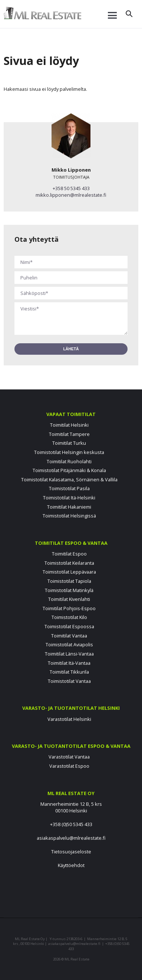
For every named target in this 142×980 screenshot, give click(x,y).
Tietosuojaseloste (71, 852)
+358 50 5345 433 (71, 188)
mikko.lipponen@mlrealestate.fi (71, 195)
